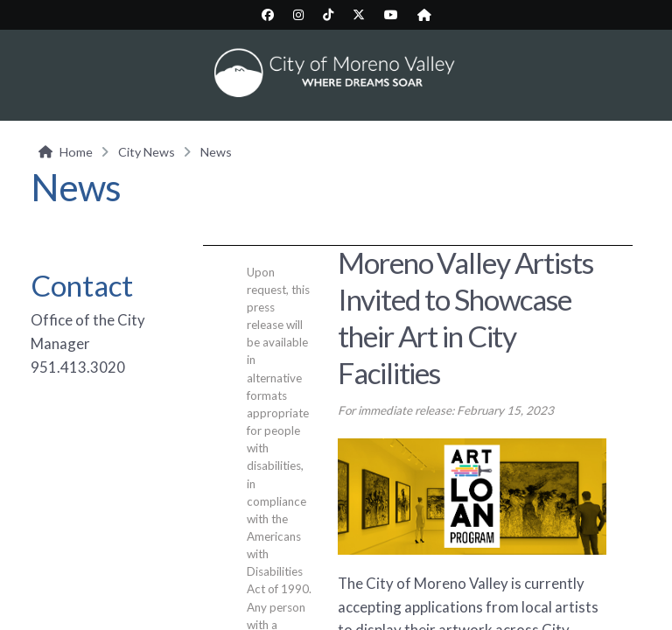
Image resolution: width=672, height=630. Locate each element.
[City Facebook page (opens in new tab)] (268, 15)
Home (76, 152)
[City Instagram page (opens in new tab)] (298, 15)
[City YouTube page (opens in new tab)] (391, 15)
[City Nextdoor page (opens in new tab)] (424, 15)
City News (147, 152)
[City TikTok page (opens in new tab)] (328, 15)
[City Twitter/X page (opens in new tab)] (359, 15)
